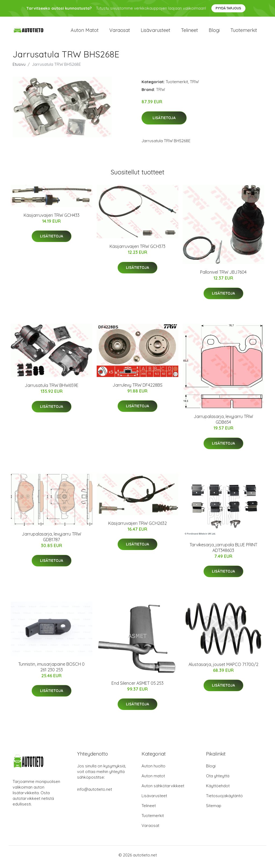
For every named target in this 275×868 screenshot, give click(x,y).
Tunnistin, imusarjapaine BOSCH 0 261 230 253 (51, 671)
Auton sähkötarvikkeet (163, 790)
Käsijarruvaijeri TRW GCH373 (137, 250)
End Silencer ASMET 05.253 (137, 687)
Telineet (189, 32)
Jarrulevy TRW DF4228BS (137, 389)
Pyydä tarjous (228, 8)
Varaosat (120, 32)
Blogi (214, 32)
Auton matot (85, 32)
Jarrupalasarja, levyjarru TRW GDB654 (223, 423)
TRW (194, 85)
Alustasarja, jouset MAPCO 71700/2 (223, 668)
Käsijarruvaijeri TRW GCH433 (52, 219)
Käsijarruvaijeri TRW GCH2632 (137, 527)
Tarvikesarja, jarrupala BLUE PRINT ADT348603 (223, 551)
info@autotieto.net (95, 793)
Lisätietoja (164, 122)
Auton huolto (153, 770)
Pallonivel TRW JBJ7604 (223, 276)
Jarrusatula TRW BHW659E (52, 389)
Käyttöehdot (218, 790)
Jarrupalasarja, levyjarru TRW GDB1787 (51, 541)
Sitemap (214, 809)
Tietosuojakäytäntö (224, 799)
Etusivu (19, 68)
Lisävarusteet (155, 32)
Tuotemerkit (244, 32)
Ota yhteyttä (218, 780)
